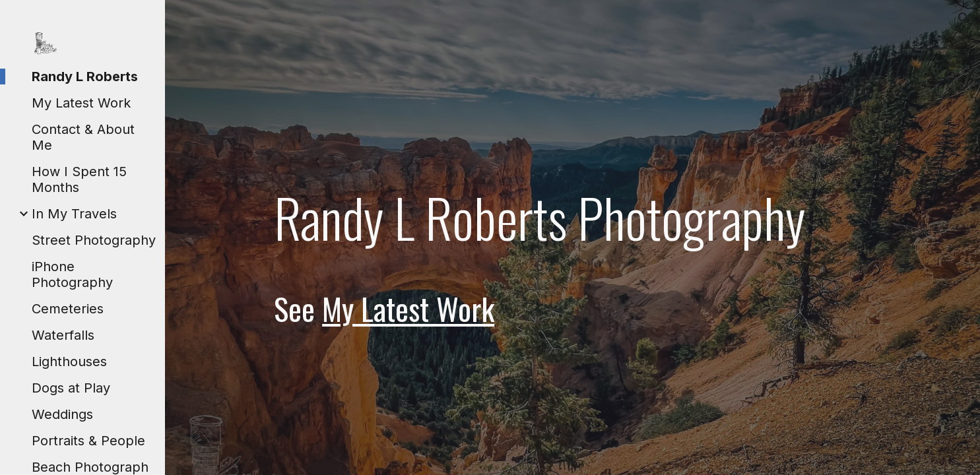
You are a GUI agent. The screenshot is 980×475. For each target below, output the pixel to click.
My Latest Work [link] (81, 103)
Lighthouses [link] (69, 362)
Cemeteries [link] (68, 309)
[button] (964, 18)
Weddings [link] (62, 414)
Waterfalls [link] (63, 335)
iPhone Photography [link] (72, 274)
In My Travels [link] (74, 214)
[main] (572, 256)
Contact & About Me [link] (83, 137)
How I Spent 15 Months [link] (79, 179)
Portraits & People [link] (88, 441)
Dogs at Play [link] (71, 388)
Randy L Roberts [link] (85, 77)
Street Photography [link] (94, 240)
